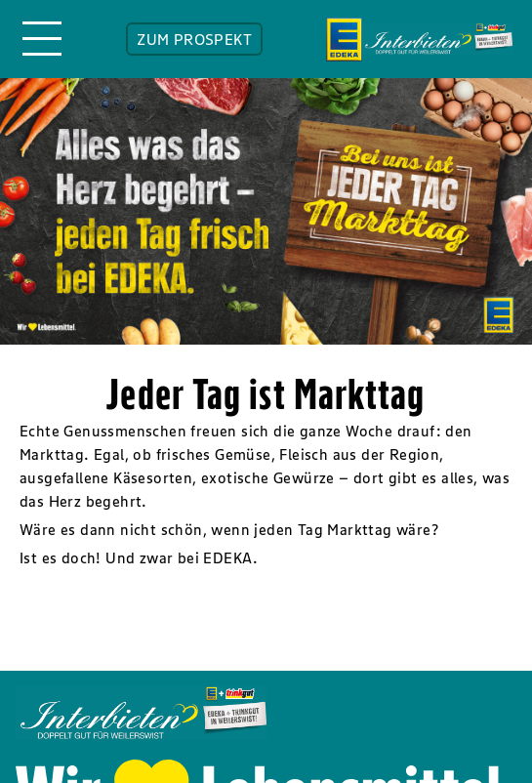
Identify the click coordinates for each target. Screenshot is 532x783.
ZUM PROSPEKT (194, 39)
